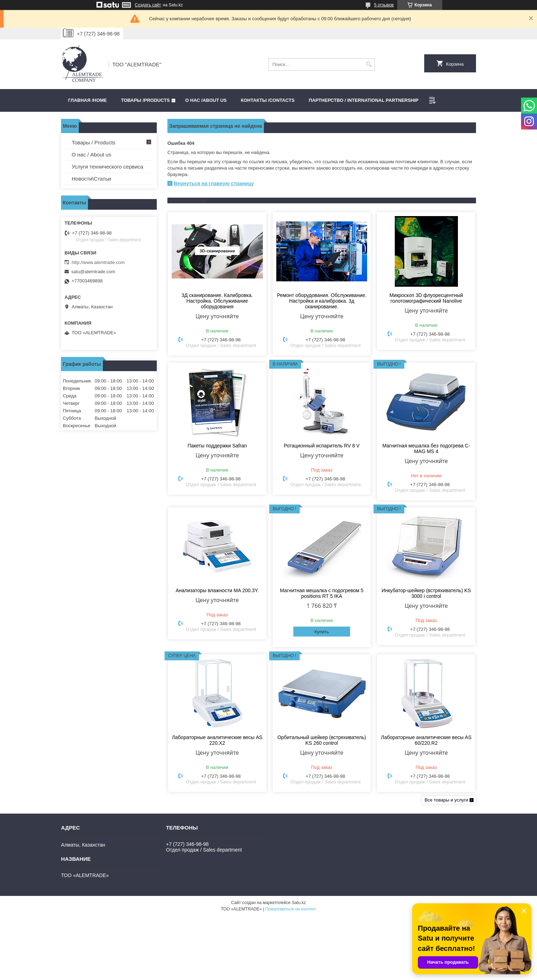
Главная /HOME (87, 100)
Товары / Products (93, 142)
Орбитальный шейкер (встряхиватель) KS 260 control (322, 740)
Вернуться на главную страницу (214, 183)
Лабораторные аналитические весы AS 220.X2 (217, 740)
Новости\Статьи (91, 179)
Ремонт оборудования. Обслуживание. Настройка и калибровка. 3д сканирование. (322, 301)
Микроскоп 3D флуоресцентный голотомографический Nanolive (426, 298)
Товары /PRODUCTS (145, 100)
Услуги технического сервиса (107, 167)
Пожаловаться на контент (291, 909)
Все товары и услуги (446, 800)
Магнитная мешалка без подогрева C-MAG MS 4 (426, 448)
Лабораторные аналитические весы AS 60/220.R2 (426, 740)
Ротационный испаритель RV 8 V (322, 446)
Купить (322, 632)
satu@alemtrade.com (93, 272)
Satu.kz (299, 903)
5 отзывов (384, 5)
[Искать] (369, 64)
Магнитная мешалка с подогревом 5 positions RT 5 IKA (322, 593)
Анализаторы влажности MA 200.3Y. (217, 590)
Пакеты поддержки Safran (217, 446)
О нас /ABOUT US (206, 100)
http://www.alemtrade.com (98, 262)
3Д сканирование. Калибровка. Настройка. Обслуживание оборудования (217, 301)
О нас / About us (92, 155)
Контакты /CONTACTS (268, 100)
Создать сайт (148, 5)
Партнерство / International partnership (363, 100)
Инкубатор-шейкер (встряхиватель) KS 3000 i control (426, 593)
